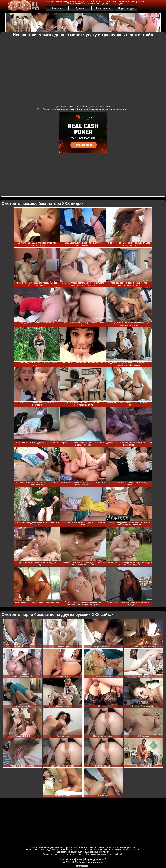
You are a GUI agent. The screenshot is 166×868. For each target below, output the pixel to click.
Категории (57, 8)
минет (74, 109)
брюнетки (48, 109)
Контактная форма (71, 859)
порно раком (102, 109)
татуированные (62, 109)
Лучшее (80, 8)
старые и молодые (119, 109)
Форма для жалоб (95, 859)
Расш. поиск (103, 8)
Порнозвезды (126, 8)
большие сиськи (86, 109)
